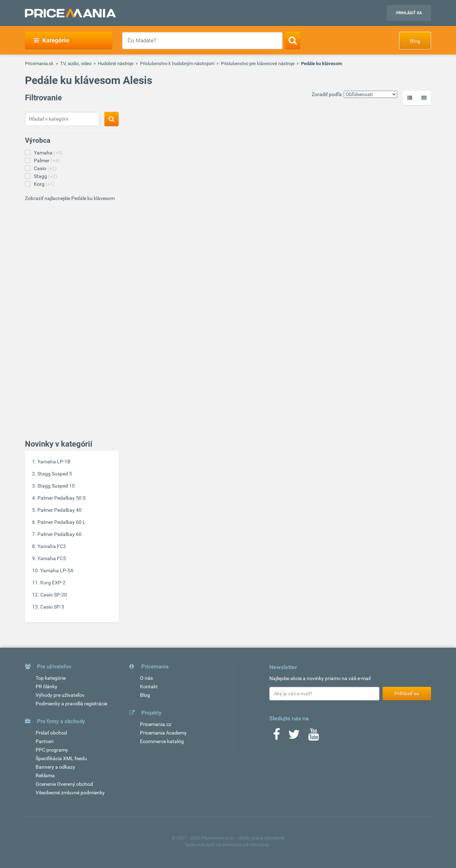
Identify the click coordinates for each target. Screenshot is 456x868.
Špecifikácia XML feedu (61, 758)
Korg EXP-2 (53, 583)
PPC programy (52, 750)
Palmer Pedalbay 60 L (61, 522)
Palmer (47, 161)
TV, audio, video (76, 64)
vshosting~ (260, 845)
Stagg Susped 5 (55, 474)
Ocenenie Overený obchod (64, 784)
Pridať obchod (51, 733)
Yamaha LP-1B (54, 462)
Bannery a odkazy (55, 767)
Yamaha (48, 153)
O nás (146, 678)
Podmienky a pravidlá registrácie (71, 704)
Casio (45, 168)
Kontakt (149, 686)
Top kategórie (51, 678)
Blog (415, 41)
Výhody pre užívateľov (60, 695)
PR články (46, 686)
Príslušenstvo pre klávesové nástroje (258, 64)
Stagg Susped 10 (56, 486)
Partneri (45, 741)
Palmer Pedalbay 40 (59, 510)
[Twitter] (294, 737)
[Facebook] (276, 737)
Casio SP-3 (52, 607)
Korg (44, 184)
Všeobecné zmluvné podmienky (70, 793)
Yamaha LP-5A (57, 570)
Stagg (46, 176)
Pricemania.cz (156, 724)
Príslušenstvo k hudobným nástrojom (177, 64)
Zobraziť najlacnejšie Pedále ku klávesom (70, 198)
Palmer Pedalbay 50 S (61, 498)
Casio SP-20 (54, 595)
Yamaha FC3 (52, 546)
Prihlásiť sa (409, 13)
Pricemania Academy (163, 733)
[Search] (293, 40)
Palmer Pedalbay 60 (59, 534)
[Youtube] (313, 737)
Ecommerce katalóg (162, 741)
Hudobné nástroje (116, 64)
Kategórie (51, 40)
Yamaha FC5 (52, 558)
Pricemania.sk (39, 64)
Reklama (45, 775)
